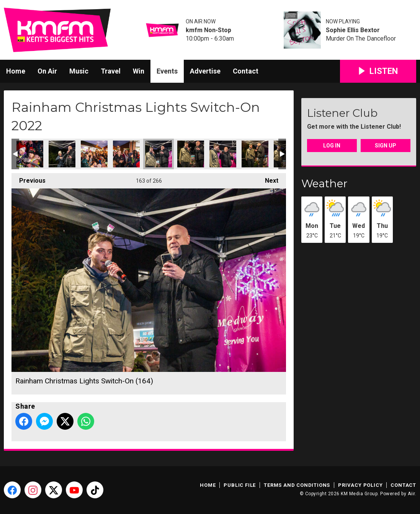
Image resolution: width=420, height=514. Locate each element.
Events (167, 71)
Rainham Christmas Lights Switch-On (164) (159, 154)
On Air (47, 71)
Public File (240, 485)
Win (139, 71)
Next (268, 179)
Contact (246, 71)
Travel (111, 71)
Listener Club (342, 113)
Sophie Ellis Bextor (353, 30)
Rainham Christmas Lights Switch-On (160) (30, 154)
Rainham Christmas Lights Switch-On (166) (223, 154)
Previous (29, 179)
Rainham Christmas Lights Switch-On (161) (62, 154)
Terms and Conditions (297, 485)
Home (16, 71)
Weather (324, 183)
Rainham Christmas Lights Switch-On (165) (191, 154)
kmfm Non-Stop (208, 30)
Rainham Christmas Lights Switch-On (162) (94, 154)
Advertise (205, 71)
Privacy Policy (360, 485)
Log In (332, 146)
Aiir (411, 494)
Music (79, 71)
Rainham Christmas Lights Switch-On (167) (255, 154)
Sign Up (386, 146)
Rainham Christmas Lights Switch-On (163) (126, 154)
